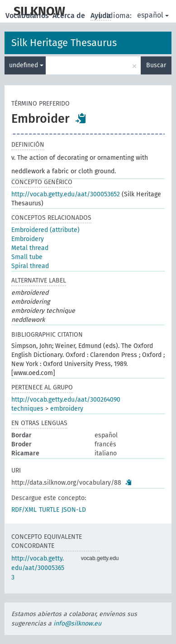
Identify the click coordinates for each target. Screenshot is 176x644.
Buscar (156, 65)
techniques (27, 409)
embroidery (67, 409)
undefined (26, 65)
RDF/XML (24, 510)
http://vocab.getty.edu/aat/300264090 (66, 400)
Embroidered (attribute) (45, 230)
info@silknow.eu (77, 623)
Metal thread (30, 248)
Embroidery (28, 239)
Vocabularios (28, 16)
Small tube (27, 257)
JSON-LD (74, 510)
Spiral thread (30, 266)
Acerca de (70, 16)
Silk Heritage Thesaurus (64, 43)
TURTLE (49, 510)
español (153, 15)
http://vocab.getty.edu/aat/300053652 (66, 194)
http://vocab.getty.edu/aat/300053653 (38, 568)
